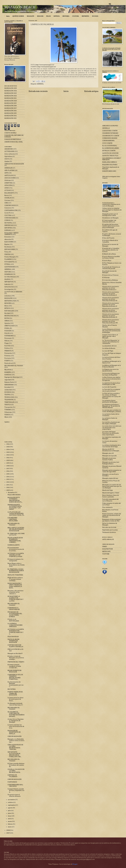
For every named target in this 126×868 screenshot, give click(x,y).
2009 (8, 490)
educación (8, 239)
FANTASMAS (12, 782)
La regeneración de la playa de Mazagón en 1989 (111, 384)
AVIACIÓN (8, 185)
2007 (8, 833)
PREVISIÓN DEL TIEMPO (16, 662)
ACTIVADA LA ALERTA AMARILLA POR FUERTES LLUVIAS (16, 555)
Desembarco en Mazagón (110, 218)
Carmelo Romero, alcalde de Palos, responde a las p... (16, 790)
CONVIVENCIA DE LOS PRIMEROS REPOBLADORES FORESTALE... (15, 677)
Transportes (8, 407)
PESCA (7, 341)
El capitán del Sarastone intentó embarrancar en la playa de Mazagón (111, 226)
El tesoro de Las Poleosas (110, 275)
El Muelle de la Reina (109, 254)
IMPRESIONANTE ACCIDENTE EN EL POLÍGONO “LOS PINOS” (15, 507)
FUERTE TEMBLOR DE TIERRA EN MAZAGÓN (15, 693)
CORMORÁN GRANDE (110, 138)
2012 (8, 482)
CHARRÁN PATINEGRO (110, 133)
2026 (8, 444)
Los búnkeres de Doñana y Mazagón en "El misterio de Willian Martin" (111, 406)
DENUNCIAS (9, 225)
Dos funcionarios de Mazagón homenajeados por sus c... (16, 684)
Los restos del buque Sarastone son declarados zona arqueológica (111, 433)
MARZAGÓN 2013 (10, 118)
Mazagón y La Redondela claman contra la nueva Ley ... (16, 741)
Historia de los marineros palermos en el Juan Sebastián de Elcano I (111, 288)
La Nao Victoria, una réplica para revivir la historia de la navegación (111, 379)
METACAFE (106, 551)
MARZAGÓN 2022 (11, 96)
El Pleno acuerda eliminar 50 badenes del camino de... (16, 765)
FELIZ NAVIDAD (13, 637)
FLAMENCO (9, 259)
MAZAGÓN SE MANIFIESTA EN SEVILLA (14, 732)
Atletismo (8, 180)
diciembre (11, 493)
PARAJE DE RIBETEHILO (13, 139)
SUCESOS (95, 16)
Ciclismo (7, 200)
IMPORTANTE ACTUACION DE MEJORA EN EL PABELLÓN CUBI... (15, 754)
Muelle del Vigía (108, 490)
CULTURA (76, 16)
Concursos (8, 208)
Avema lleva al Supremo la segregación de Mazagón (16, 721)
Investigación (9, 289)
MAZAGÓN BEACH (20, 7)
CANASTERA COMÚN (110, 131)
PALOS (49, 16)
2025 (8, 447)
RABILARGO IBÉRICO (110, 162)
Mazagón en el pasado (109, 456)
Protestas (7, 356)
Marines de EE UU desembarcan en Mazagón (111, 450)
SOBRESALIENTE (14, 545)
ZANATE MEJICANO (109, 171)
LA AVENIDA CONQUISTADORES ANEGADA (15, 625)
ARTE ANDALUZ (108, 539)
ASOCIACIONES (10, 178)
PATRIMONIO (9, 336)
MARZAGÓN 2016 (10, 111)
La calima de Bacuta (109, 348)
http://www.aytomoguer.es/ (45, 65)
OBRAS (7, 321)
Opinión (7, 323)
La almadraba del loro (109, 346)
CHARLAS (8, 198)
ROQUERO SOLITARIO (110, 165)
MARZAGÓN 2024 (11, 91)
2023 (8, 452)
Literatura (8, 296)
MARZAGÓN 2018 (10, 106)
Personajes (8, 338)
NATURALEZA (9, 311)
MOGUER (40, 16)
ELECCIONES (9, 242)
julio (9, 811)
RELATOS (8, 370)
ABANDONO (9, 149)
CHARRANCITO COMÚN (111, 136)
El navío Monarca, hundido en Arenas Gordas (111, 257)
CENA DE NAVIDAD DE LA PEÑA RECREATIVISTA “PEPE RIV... (15, 747)
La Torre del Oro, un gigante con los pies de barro (111, 390)
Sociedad (7, 387)
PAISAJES (8, 331)
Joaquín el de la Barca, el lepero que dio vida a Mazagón (110, 336)
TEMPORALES (9, 402)
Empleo (7, 244)
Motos (6, 306)
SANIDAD (8, 375)
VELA (6, 417)
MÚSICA (7, 308)
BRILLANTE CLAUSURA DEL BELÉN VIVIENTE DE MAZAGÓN (16, 529)
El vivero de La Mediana (110, 280)
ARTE (6, 173)
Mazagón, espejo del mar (110, 478)
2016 (8, 471)
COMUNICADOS (10, 205)
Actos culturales (10, 154)
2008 (8, 830)
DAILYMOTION (107, 549)
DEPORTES (85, 16)
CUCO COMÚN (107, 143)
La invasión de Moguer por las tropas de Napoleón (111, 374)
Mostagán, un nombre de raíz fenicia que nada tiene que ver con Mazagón (112, 486)
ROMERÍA (8, 372)
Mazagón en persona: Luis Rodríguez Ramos (111, 463)
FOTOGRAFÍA (9, 262)
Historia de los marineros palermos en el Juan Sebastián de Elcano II (111, 294)
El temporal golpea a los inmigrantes (15, 560)
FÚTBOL (7, 264)
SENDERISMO (9, 385)
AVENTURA (9, 183)
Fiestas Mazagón (10, 257)
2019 (8, 463)
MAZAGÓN (30, 16)
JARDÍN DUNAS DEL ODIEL (14, 142)
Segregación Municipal (12, 377)
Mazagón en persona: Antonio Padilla (109, 459)
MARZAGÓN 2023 (11, 93)
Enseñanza (8, 247)
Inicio (8, 16)
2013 (8, 479)
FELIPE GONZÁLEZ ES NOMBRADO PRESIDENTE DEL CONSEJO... (15, 540)
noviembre (12, 800)
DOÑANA (57, 16)
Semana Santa (9, 382)
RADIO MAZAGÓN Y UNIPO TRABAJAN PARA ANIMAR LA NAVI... (15, 586)
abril (10, 819)
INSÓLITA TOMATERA (15, 575)
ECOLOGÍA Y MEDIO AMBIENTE (11, 234)
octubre (10, 802)
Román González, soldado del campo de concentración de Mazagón (112, 515)
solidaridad (8, 390)
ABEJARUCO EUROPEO (110, 126)
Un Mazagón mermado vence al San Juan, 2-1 (15, 704)
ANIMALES (8, 168)
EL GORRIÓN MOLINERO (111, 148)
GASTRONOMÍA (10, 267)
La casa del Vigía (108, 351)
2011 (8, 485)
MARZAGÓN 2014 (11, 116)
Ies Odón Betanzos (10, 277)
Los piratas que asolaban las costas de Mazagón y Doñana (112, 411)
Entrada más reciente (38, 91)
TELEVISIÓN (9, 400)
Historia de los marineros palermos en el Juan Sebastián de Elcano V (111, 310)
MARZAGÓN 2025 (11, 88)
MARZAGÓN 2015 (10, 113)
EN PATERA (12, 689)
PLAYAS (7, 346)
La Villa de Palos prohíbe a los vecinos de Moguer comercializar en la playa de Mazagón (111, 396)
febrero (10, 824)
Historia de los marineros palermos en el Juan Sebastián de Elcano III (111, 299)
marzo (10, 821)
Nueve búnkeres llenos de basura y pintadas (110, 496)
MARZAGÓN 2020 (11, 101)
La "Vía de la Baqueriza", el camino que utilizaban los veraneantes (111, 342)
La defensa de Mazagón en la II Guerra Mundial (112, 366)
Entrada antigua (91, 91)
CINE (6, 203)
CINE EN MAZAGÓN (15, 736)
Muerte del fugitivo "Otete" (111, 493)
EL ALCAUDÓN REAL (110, 146)
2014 (8, 477)
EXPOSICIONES (10, 249)
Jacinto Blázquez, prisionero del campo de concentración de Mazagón (111, 331)
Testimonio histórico (109, 532)
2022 (8, 455)
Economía (8, 237)
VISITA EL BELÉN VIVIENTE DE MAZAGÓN (13, 641)
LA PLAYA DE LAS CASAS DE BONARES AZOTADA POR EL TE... (16, 514)
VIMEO (105, 546)
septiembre (12, 805)
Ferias (6, 252)
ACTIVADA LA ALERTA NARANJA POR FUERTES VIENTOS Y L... (16, 632)
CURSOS (7, 220)
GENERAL (40, 84)
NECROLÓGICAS (10, 316)
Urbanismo (8, 412)
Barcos (7, 195)
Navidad (7, 313)
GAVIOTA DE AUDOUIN (110, 153)
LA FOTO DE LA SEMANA (13, 292)
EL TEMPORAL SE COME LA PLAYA (16, 534)
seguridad (8, 380)
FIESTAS (7, 254)
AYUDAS (8, 190)
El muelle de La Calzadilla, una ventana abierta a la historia (111, 250)
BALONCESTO (9, 193)
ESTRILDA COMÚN (109, 151)
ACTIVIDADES (9, 151)
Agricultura (8, 156)
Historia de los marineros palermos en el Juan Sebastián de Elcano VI (111, 316)
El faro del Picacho (108, 238)
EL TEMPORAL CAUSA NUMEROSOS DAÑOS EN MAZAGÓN (16, 571)
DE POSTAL (8, 223)
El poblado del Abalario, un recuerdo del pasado (111, 268)
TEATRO (7, 395)
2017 (8, 469)
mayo (10, 816)
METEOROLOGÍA (10, 301)
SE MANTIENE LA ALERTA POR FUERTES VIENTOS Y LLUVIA (16, 599)
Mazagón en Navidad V (15, 653)
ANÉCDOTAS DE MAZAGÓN (14, 164)
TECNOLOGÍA (9, 397)
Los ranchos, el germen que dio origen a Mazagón (111, 423)
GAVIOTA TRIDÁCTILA (110, 156)
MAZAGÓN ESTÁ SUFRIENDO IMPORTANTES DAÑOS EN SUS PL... (15, 500)
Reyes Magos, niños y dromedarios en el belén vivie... (16, 565)
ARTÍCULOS (9, 175)
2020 (8, 460)
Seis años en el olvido (109, 527)
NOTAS (7, 318)
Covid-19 (7, 213)
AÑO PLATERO (10, 170)
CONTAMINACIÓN (11, 210)
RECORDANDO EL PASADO (14, 366)
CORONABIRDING (108, 141)
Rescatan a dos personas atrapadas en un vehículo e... (16, 592)
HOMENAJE (9, 274)
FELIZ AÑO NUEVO (14, 495)
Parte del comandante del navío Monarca (110, 500)
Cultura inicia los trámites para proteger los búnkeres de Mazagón (112, 210)
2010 (8, 487)
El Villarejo (106, 278)
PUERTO (7, 361)
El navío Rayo (107, 261)
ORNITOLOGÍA (10, 326)
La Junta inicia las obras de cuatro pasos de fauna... (16, 699)
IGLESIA (7, 279)
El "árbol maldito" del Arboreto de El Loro (109, 221)
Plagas (7, 343)
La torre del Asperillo (109, 387)
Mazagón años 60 (108, 453)
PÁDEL (7, 328)
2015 (8, 474)
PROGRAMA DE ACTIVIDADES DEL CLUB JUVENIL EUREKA (15, 614)
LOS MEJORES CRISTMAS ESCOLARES (13, 519)
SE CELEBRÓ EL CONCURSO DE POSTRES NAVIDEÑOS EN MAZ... (16, 714)
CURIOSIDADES (10, 218)
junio (10, 813)
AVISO (7, 188)
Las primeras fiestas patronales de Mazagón (110, 401)
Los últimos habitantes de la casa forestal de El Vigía (111, 446)
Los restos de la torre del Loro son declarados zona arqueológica (112, 428)
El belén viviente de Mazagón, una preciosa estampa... (16, 658)
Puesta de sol (9, 363)
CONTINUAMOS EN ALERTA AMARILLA (15, 646)
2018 (8, 466)
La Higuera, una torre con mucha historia (110, 370)
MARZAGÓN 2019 (10, 103)
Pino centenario (107, 507)
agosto (10, 808)
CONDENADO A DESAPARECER (14, 609)
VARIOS (7, 415)
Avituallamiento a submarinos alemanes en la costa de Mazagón (111, 204)
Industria (7, 284)
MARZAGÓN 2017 (10, 108)
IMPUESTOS (9, 282)
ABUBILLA (106, 128)
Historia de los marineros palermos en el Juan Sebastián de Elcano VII (111, 321)
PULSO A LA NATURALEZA (13, 620)
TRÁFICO (8, 405)
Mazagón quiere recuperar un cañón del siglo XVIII (112, 471)
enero (10, 827)
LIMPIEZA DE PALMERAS (12, 776)
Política (7, 348)
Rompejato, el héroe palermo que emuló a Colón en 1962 (111, 520)
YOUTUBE (106, 554)
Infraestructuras (10, 287)
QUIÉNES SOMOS (18, 16)
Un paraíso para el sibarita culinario (14, 795)
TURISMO (8, 410)
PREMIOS (8, 351)
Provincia (8, 358)
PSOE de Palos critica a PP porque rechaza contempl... (15, 579)
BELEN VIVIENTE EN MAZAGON (14, 671)
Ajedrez (7, 161)
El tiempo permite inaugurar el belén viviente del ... (14, 666)
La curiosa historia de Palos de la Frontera (111, 358)
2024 (8, 450)
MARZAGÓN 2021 (10, 98)
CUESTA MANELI (10, 133)
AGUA (7, 159)
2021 (8, 458)
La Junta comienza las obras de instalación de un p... (16, 726)
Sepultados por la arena (110, 530)
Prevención (8, 353)
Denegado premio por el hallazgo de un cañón (110, 215)
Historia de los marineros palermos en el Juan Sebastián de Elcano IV (111, 305)
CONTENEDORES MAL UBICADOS (15, 785)
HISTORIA (66, 16)
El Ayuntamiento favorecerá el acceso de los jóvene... (16, 549)
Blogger (75, 864)
